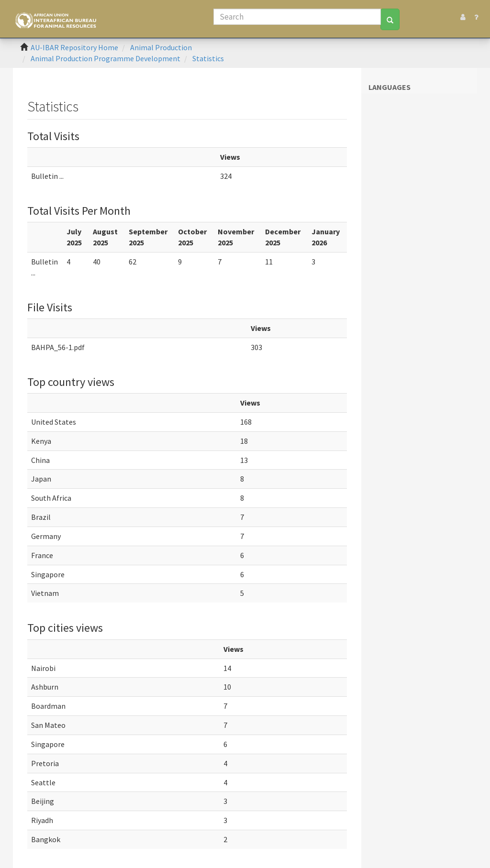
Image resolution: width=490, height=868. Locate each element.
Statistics (208, 58)
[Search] (297, 17)
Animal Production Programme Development (106, 58)
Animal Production (161, 47)
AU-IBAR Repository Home (74, 47)
